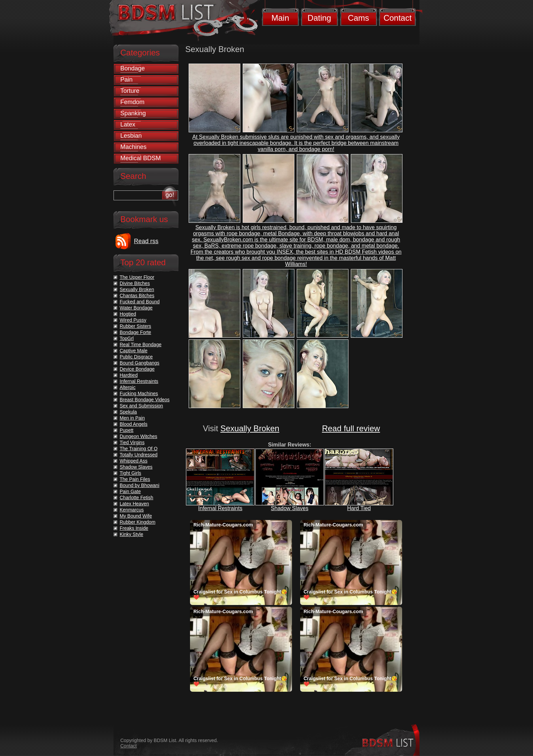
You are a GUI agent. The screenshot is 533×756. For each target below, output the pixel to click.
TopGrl (127, 338)
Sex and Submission (141, 406)
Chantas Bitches (137, 296)
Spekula (128, 412)
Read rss (146, 241)
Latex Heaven (134, 504)
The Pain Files (135, 479)
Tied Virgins (132, 442)
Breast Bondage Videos (145, 400)
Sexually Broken (250, 428)
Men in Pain (132, 418)
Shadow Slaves (290, 508)
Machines (133, 147)
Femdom (132, 102)
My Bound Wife (136, 516)
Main (280, 18)
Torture (130, 91)
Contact (398, 18)
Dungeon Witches (139, 436)
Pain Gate (130, 491)
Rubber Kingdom (137, 522)
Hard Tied (359, 508)
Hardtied (129, 375)
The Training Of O (139, 449)
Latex (128, 124)
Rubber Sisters (135, 326)
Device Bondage (137, 369)
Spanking (133, 113)
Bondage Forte (135, 332)
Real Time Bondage (141, 345)
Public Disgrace (136, 357)
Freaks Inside (134, 528)
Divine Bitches (135, 283)
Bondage (133, 68)
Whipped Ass (134, 461)
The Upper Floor (137, 277)
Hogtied (128, 314)
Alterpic (128, 387)
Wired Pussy (133, 320)
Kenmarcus (132, 510)
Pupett (126, 430)
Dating (319, 18)
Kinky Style (131, 534)
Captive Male (134, 351)
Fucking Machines (139, 393)
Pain (126, 80)
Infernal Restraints (220, 508)
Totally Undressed (139, 455)
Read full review (351, 428)
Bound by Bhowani (140, 485)
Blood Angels (134, 424)
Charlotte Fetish (136, 498)
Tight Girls (130, 473)
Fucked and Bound (140, 302)
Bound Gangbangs (140, 363)
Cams (358, 18)
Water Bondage (136, 308)
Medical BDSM (141, 158)
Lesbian (131, 136)
